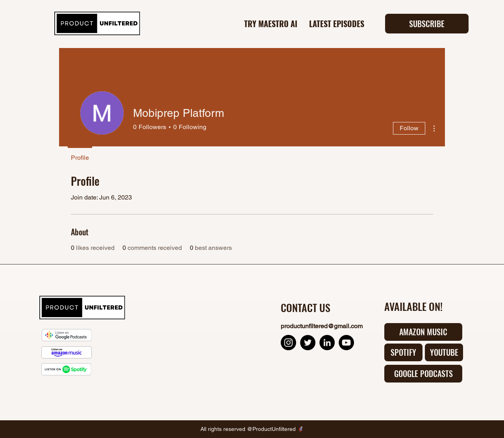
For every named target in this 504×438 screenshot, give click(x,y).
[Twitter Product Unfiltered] (308, 343)
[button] (427, 24)
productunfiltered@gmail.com (322, 326)
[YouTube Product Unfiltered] (346, 343)
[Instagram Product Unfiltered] (288, 343)
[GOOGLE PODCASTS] (423, 374)
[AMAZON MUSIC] (423, 332)
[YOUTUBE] (444, 352)
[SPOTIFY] (403, 352)
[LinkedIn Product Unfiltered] (327, 343)
